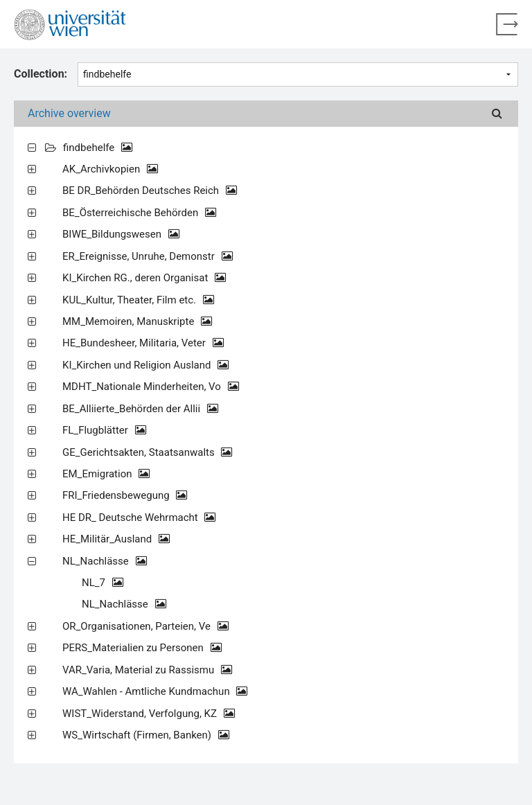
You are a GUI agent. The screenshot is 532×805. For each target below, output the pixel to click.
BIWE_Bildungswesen (121, 234)
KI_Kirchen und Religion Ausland (145, 365)
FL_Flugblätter (104, 430)
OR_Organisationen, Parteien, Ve (145, 626)
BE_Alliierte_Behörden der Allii (140, 409)
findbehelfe (98, 148)
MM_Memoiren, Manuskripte (137, 321)
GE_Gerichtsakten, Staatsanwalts (147, 452)
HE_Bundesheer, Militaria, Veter (143, 343)
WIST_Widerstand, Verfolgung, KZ (149, 714)
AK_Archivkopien (110, 169)
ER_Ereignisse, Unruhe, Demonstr (148, 256)
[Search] (497, 114)
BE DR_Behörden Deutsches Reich (150, 191)
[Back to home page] (507, 24)
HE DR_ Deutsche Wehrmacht (139, 517)
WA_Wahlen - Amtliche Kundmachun (155, 691)
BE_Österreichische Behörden (139, 213)
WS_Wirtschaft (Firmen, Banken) (146, 735)
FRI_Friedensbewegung (125, 495)
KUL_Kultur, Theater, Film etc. (138, 300)
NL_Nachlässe (105, 561)
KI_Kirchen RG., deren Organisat (144, 278)
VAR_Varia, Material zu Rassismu (147, 670)
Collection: (41, 74)
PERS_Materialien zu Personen (142, 648)
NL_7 (103, 583)
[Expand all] (32, 147)
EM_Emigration (106, 474)
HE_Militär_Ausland (116, 539)
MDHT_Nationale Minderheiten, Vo (151, 387)
